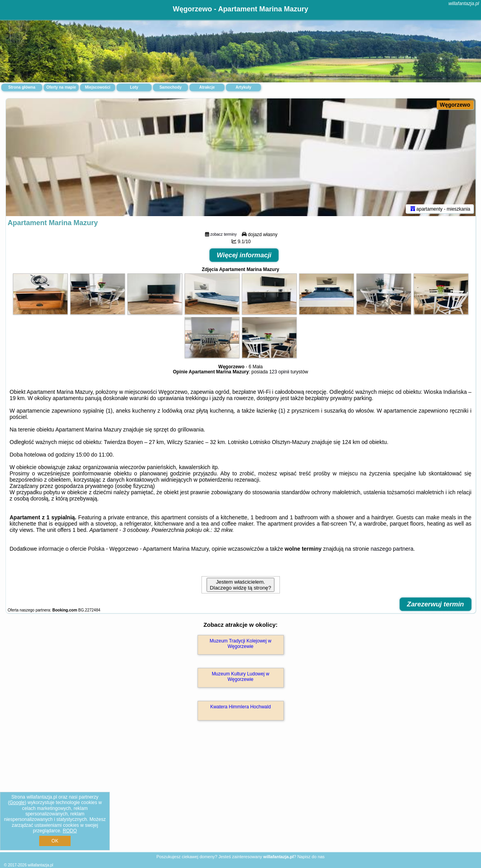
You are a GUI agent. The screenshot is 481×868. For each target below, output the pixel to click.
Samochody (171, 87)
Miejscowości (98, 87)
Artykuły (243, 87)
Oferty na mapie (61, 87)
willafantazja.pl (464, 4)
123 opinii (279, 372)
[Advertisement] (241, 795)
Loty (134, 87)
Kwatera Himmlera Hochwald (240, 707)
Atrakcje (207, 87)
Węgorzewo (455, 105)
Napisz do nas (311, 857)
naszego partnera (392, 549)
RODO (70, 831)
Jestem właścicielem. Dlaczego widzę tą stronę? (240, 585)
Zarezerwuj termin (436, 604)
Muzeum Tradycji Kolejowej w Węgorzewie (240, 644)
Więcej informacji (244, 255)
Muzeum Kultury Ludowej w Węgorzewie (240, 677)
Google (17, 802)
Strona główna (22, 87)
